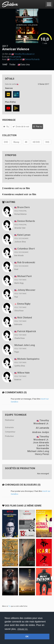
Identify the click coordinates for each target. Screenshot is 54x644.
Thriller (12, 65)
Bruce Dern (15, 59)
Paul (16, 297)
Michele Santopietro (28, 359)
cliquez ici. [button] (23, 629)
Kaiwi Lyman (24, 235)
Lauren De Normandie (43, 447)
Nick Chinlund (25, 318)
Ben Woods (19, 256)
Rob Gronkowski (26, 262)
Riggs (17, 352)
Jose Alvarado (41, 442)
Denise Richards (32, 59)
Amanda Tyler (20, 228)
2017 (5, 46)
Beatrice (18, 380)
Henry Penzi (42, 454)
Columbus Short (26, 249)
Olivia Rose (19, 311)
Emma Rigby (24, 304)
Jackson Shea (20, 242)
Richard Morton (21, 214)
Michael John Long (25, 345)
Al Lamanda (15, 57)
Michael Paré (24, 276)
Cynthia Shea (20, 366)
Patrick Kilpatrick (27, 331)
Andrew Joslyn (41, 432)
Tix (9, 606)
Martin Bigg (19, 283)
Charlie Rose (20, 338)
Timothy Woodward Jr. (24, 54)
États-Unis (24, 65)
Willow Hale (23, 373)
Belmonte (18, 324)
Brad (16, 269)
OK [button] (27, 636)
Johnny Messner (26, 290)
